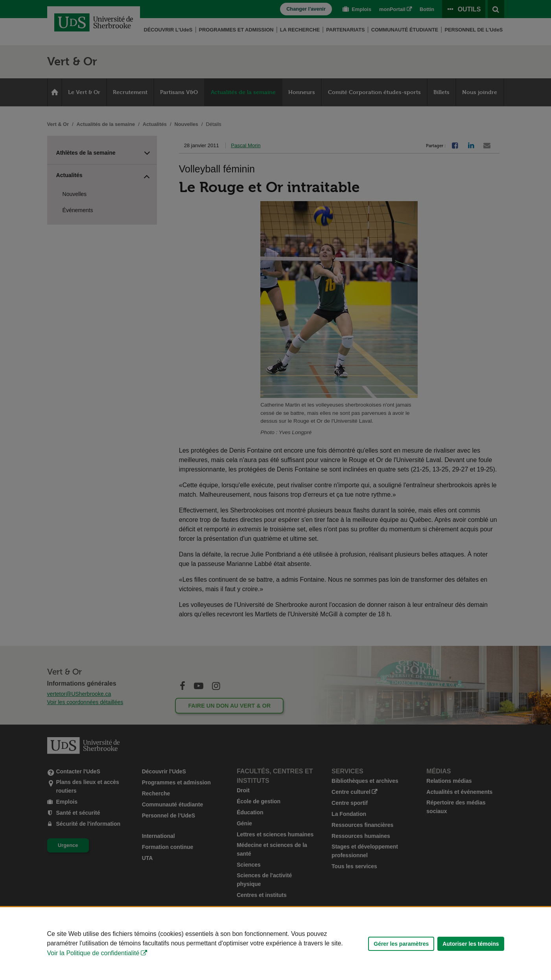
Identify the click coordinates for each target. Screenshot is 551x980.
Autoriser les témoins (471, 944)
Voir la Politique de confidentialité (93, 953)
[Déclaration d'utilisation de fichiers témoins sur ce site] (275, 944)
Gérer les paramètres (401, 944)
